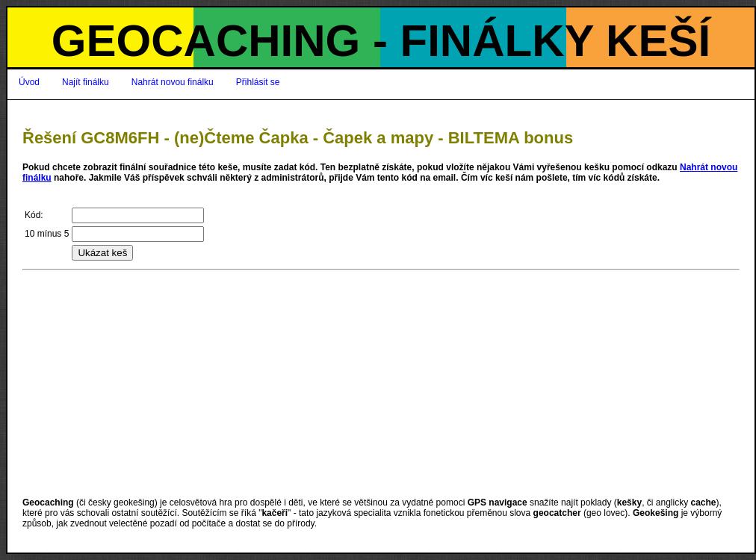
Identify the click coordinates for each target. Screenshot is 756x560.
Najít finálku (86, 82)
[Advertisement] (381, 384)
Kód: (34, 215)
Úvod (29, 82)
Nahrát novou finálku (173, 82)
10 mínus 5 (47, 234)
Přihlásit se (258, 82)
